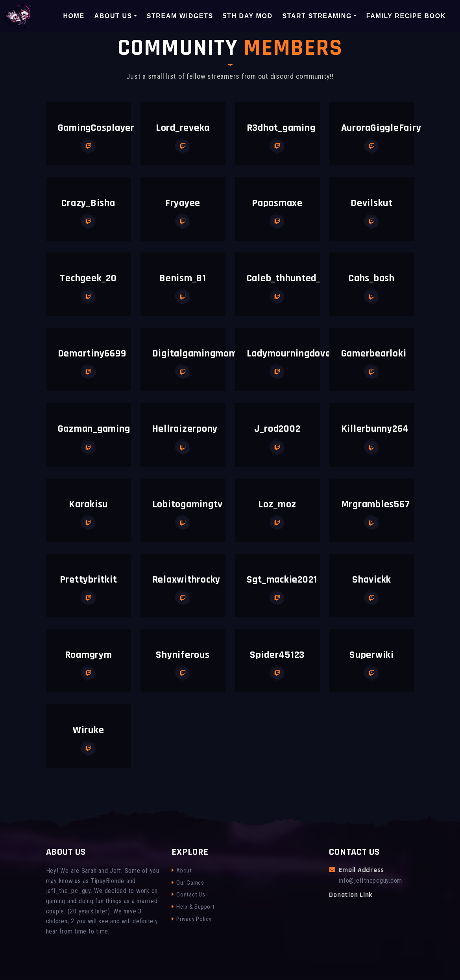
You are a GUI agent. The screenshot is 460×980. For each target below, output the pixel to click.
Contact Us (188, 895)
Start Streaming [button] (317, 16)
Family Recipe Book (406, 16)
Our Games (188, 883)
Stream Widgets (180, 16)
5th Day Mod (248, 16)
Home (74, 16)
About (182, 870)
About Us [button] (113, 16)
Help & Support (193, 907)
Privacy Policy (191, 919)
